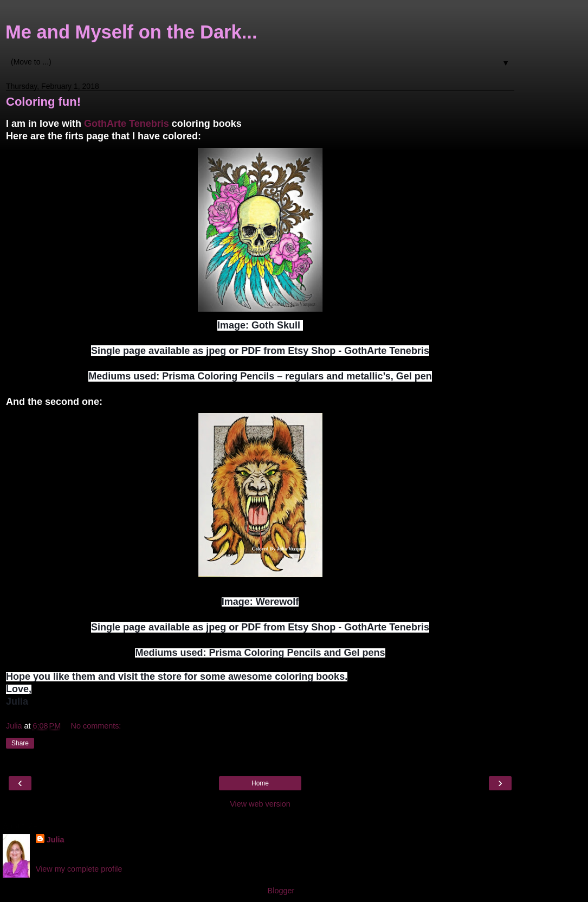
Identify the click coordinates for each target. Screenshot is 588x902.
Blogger (281, 891)
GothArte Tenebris (127, 124)
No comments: (96, 726)
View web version (260, 804)
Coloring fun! (43, 102)
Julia (56, 840)
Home (260, 783)
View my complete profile (79, 869)
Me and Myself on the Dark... (131, 32)
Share (20, 743)
